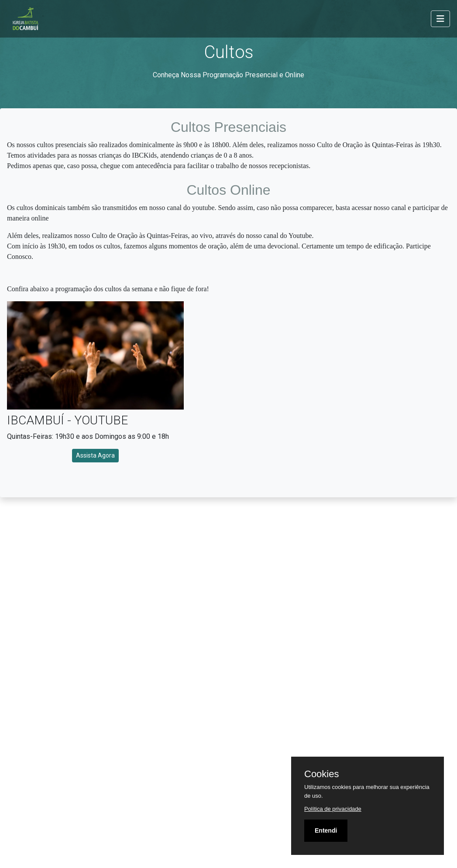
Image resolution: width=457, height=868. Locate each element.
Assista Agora (95, 455)
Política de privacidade (333, 809)
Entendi (326, 830)
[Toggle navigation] (440, 19)
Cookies (321, 774)
